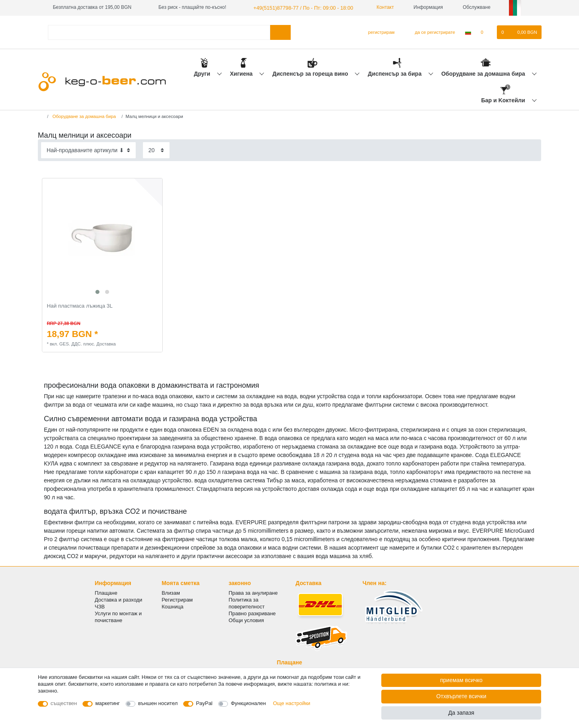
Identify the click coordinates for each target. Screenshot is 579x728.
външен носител (158, 703)
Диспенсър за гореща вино (311, 73)
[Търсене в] (280, 32)
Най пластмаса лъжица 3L (80, 305)
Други (203, 73)
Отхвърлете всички (461, 696)
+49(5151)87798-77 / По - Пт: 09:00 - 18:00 (299, 7)
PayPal (204, 703)
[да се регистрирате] (430, 32)
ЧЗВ (100, 606)
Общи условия (246, 620)
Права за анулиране (253, 593)
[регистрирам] (378, 32)
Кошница (172, 606)
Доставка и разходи (118, 599)
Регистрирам (177, 599)
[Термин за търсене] (159, 32)
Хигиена (242, 73)
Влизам (171, 593)
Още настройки (292, 703)
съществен (64, 703)
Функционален (248, 703)
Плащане (106, 593)
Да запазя (461, 713)
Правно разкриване (252, 613)
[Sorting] (88, 150)
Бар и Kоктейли (504, 100)
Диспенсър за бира (396, 73)
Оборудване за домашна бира (484, 73)
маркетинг (108, 703)
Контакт (377, 7)
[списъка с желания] (486, 32)
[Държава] (468, 32)
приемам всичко (461, 680)
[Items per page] (156, 150)
